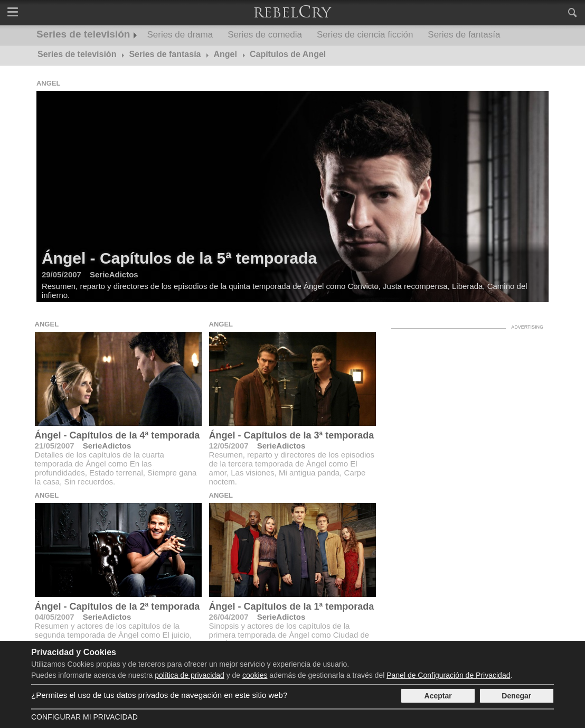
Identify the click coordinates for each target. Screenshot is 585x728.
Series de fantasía (464, 35)
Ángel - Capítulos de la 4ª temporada (117, 435)
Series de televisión (83, 34)
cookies (255, 675)
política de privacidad (190, 675)
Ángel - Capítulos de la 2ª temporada (117, 606)
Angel (49, 83)
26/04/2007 (229, 617)
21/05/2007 (55, 446)
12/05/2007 (229, 446)
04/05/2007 (55, 617)
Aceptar (438, 696)
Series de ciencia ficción (365, 35)
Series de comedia (265, 35)
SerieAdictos (107, 446)
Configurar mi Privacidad (84, 717)
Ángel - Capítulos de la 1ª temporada (292, 606)
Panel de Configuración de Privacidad (448, 675)
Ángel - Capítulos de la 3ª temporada (292, 435)
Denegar (516, 696)
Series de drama (180, 35)
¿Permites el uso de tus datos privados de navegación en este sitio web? (159, 695)
